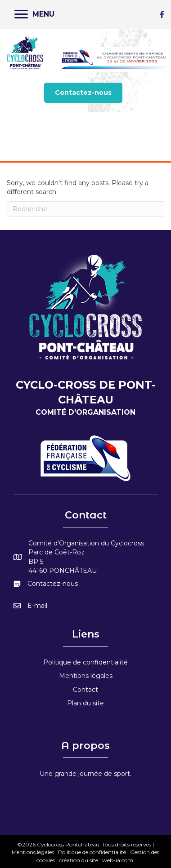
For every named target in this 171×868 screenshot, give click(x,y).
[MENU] (34, 14)
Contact (85, 690)
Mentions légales (86, 676)
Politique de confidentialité (85, 662)
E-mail (37, 606)
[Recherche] (85, 209)
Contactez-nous (53, 584)
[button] (83, 93)
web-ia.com (118, 860)
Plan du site (85, 703)
